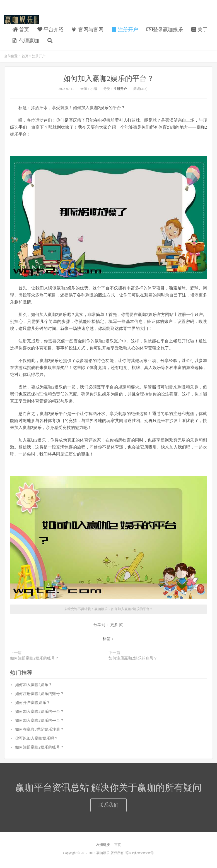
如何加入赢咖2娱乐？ (34, 685)
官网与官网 (88, 30)
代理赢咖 (26, 41)
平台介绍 (51, 30)
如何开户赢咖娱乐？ (33, 703)
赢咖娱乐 (21, 20)
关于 (200, 30)
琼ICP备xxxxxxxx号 (140, 853)
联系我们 (108, 805)
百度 (118, 845)
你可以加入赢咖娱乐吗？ (37, 738)
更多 (114, 625)
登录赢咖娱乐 (165, 30)
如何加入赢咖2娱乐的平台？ (109, 79)
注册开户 (125, 30)
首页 (21, 30)
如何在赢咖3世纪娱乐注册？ (39, 729)
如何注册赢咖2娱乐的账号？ (34, 658)
